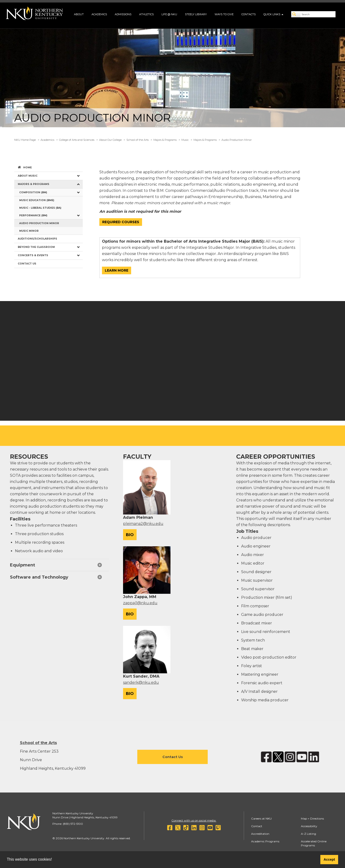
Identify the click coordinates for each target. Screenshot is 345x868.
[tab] (59, 565)
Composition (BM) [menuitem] (33, 192)
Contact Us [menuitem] (27, 264)
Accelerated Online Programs (314, 843)
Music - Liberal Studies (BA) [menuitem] (40, 208)
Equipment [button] (23, 565)
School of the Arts (138, 140)
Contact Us (173, 757)
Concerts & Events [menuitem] (33, 255)
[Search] (296, 14)
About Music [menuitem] (28, 176)
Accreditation (260, 834)
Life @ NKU (169, 14)
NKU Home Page (25, 140)
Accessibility (309, 826)
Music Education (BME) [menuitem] (37, 200)
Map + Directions (312, 818)
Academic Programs (265, 841)
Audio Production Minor (237, 140)
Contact (257, 826)
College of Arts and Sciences (77, 140)
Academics (99, 14)
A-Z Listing (308, 834)
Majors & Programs (165, 140)
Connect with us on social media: (194, 820)
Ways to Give (224, 14)
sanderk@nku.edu (141, 682)
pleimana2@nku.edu (143, 524)
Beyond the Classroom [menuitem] (36, 247)
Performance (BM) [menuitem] (33, 215)
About (79, 14)
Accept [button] (329, 859)
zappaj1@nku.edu (140, 603)
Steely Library (196, 14)
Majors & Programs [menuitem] (34, 184)
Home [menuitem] (28, 167)
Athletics (146, 14)
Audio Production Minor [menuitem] (39, 223)
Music (185, 140)
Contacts (248, 14)
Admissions (123, 14)
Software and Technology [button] (39, 577)
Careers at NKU (261, 818)
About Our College (110, 140)
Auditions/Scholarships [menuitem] (37, 239)
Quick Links (273, 14)
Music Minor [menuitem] (29, 231)
